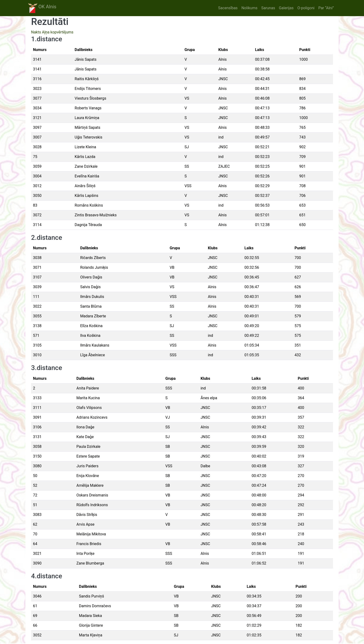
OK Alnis (42, 8)
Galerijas (286, 8)
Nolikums (249, 8)
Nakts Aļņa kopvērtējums (52, 32)
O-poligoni (306, 8)
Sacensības (228, 8)
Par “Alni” (326, 8)
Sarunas (268, 8)
